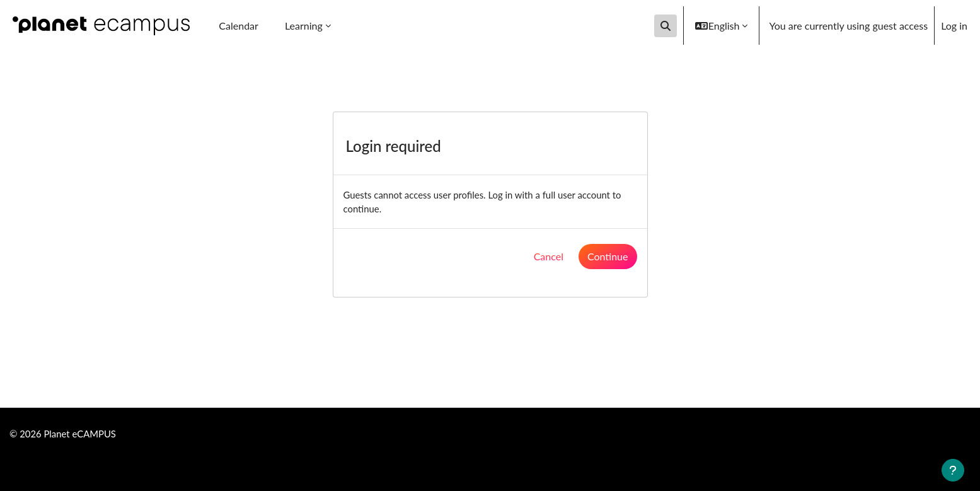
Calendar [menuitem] (239, 26)
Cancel (549, 259)
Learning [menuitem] (304, 26)
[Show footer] (953, 470)
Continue (608, 259)
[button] (666, 26)
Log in (954, 26)
